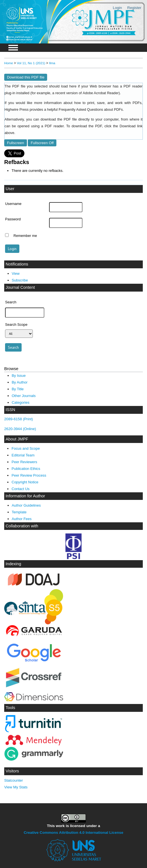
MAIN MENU (13, 48)
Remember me (25, 236)
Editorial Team (23, 455)
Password (13, 219)
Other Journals (24, 396)
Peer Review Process (29, 475)
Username (13, 204)
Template (19, 512)
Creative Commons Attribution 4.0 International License (74, 833)
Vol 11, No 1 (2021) (31, 63)
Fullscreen (16, 143)
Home (9, 63)
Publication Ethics (26, 469)
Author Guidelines (26, 505)
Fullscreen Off (42, 143)
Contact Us (20, 489)
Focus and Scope (26, 448)
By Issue (19, 376)
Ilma (52, 63)
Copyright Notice (25, 482)
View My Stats (16, 787)
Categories (21, 402)
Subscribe (20, 280)
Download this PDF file (26, 77)
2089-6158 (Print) (19, 419)
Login (117, 8)
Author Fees (22, 519)
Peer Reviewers (24, 462)
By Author (20, 382)
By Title (18, 389)
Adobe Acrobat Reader (101, 93)
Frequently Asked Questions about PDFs (91, 110)
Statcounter (14, 780)
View (16, 273)
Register (134, 8)
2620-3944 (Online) (20, 429)
